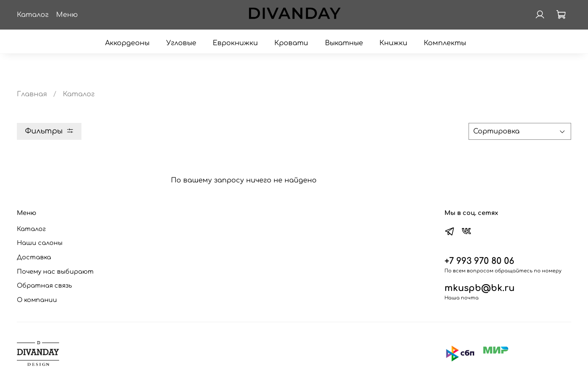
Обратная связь (44, 285)
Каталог (31, 229)
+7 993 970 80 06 (479, 261)
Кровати (291, 43)
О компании (37, 300)
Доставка (34, 257)
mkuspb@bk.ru (480, 288)
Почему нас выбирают (55, 272)
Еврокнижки (235, 43)
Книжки (393, 43)
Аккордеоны (127, 43)
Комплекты (445, 43)
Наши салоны (40, 243)
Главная (32, 94)
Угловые (181, 43)
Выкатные (344, 43)
